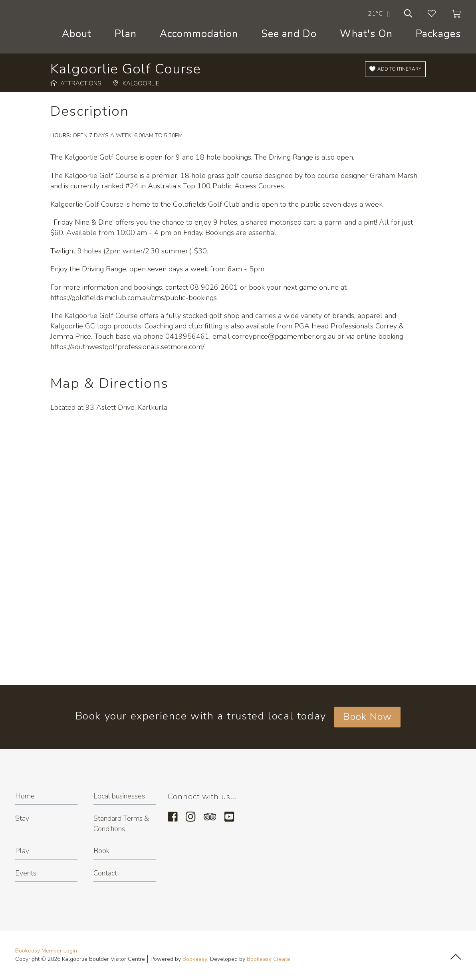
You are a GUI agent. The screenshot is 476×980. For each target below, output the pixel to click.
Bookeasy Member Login (46, 951)
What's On (366, 34)
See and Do (289, 34)
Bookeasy (195, 959)
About (77, 34)
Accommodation (199, 34)
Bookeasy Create (269, 959)
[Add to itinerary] (395, 69)
